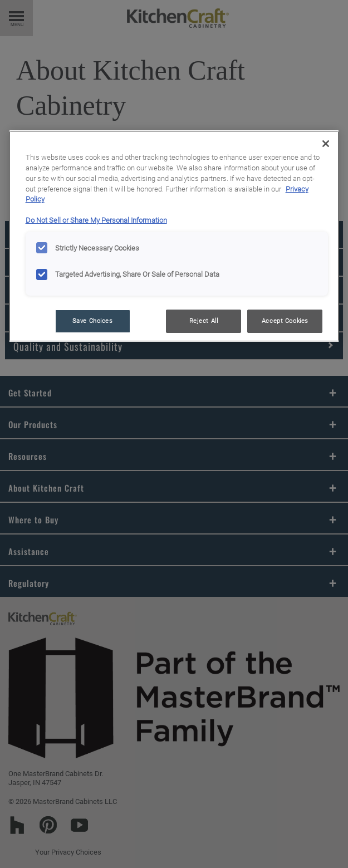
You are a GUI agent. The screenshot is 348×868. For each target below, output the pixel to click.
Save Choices (93, 321)
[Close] (326, 144)
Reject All (204, 321)
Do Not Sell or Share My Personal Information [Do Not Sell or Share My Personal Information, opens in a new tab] (96, 220)
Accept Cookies (285, 321)
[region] (174, 236)
